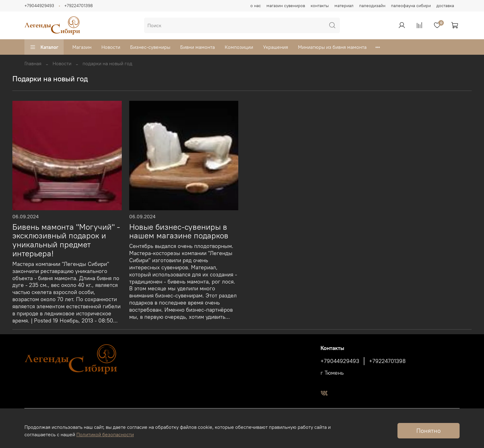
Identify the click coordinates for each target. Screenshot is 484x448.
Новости (111, 47)
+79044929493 (39, 6)
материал (344, 6)
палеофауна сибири (411, 6)
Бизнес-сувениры (150, 47)
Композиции (239, 47)
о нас (256, 6)
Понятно (429, 431)
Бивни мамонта (197, 47)
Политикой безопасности (105, 434)
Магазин (82, 47)
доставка (445, 6)
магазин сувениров (286, 6)
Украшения (276, 47)
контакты (320, 6)
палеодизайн (372, 6)
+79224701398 (79, 6)
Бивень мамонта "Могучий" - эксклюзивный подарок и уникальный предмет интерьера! (66, 240)
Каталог (44, 47)
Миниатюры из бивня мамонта (332, 47)
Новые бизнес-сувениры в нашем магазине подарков (179, 231)
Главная (33, 63)
